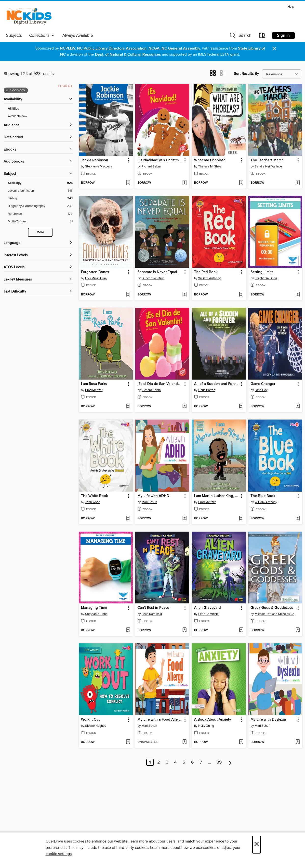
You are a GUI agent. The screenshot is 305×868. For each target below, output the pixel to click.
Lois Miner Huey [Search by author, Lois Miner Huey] (96, 278)
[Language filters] (38, 243)
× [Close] (257, 845)
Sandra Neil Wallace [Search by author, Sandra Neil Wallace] (268, 166)
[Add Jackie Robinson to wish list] (128, 183)
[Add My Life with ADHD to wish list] (184, 519)
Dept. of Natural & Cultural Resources (128, 55)
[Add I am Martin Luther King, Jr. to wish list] (241, 519)
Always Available (78, 36)
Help (291, 7)
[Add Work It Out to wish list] (128, 742)
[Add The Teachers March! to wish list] (298, 183)
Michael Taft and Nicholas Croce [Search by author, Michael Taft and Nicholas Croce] (276, 614)
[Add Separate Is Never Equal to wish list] (184, 295)
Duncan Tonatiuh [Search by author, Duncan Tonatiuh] (153, 278)
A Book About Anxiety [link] (213, 720)
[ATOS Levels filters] (38, 267)
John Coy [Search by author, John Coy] (261, 390)
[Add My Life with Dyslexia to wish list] (298, 742)
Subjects (14, 36)
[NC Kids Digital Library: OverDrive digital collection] (29, 17)
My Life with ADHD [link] (153, 496)
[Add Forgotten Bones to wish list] (128, 295)
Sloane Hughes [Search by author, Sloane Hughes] (96, 726)
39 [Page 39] (219, 762)
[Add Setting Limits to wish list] (298, 295)
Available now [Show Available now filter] (18, 116)
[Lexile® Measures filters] (38, 280)
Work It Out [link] (90, 720)
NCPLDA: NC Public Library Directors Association (103, 48)
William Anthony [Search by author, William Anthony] (209, 278)
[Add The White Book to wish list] (128, 519)
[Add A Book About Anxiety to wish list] (241, 742)
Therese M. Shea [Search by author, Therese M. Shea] (210, 166)
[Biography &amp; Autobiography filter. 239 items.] (40, 206)
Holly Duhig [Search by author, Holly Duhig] (206, 726)
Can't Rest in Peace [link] (153, 608)
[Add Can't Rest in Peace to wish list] (184, 630)
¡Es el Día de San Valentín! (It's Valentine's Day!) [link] (160, 384)
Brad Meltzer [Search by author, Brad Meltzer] (94, 390)
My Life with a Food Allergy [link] (160, 720)
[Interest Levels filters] (38, 255)
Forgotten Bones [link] (95, 272)
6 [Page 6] (192, 762)
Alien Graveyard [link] (207, 608)
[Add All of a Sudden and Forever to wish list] (241, 407)
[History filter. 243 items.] (40, 198)
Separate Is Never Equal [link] (157, 272)
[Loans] (262, 36)
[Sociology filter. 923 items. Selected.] (40, 183)
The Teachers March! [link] (268, 160)
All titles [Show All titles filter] (13, 109)
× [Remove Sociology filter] (7, 90)
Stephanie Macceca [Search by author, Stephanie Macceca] (99, 166)
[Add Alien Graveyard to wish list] (241, 630)
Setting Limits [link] (262, 272)
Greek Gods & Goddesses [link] (272, 608)
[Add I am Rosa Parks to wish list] (128, 407)
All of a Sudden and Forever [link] (217, 384)
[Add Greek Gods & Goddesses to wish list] (298, 630)
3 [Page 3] (167, 762)
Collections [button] (42, 36)
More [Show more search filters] (40, 232)
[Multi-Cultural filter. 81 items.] (40, 222)
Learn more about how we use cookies (183, 848)
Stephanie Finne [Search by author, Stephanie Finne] (266, 278)
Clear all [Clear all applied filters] (65, 86)
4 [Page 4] (175, 762)
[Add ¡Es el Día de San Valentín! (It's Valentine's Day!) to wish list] (184, 407)
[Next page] (230, 762)
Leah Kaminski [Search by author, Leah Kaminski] (152, 614)
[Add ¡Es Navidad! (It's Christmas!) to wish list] (184, 183)
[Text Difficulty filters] (38, 292)
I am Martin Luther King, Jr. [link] (216, 496)
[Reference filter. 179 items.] (40, 214)
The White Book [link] (94, 496)
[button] (240, 36)
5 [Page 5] (184, 762)
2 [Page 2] (159, 762)
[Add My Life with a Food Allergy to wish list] (184, 742)
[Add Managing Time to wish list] (128, 630)
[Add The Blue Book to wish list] (298, 519)
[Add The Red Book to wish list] (241, 295)
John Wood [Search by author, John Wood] (93, 502)
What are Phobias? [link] (210, 160)
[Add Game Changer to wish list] (298, 407)
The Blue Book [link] (263, 496)
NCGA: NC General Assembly (174, 48)
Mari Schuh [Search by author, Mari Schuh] (149, 502)
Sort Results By (246, 74)
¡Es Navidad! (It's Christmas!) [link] (160, 160)
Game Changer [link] (263, 384)
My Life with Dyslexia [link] (268, 720)
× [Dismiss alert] (274, 49)
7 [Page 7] (201, 762)
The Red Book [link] (206, 272)
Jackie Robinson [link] (95, 160)
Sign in (283, 36)
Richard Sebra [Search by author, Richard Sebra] (151, 166)
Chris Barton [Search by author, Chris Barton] (207, 390)
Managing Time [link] (94, 608)
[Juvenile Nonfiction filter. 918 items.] (40, 191)
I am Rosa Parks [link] (94, 384)
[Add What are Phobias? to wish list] (241, 183)
